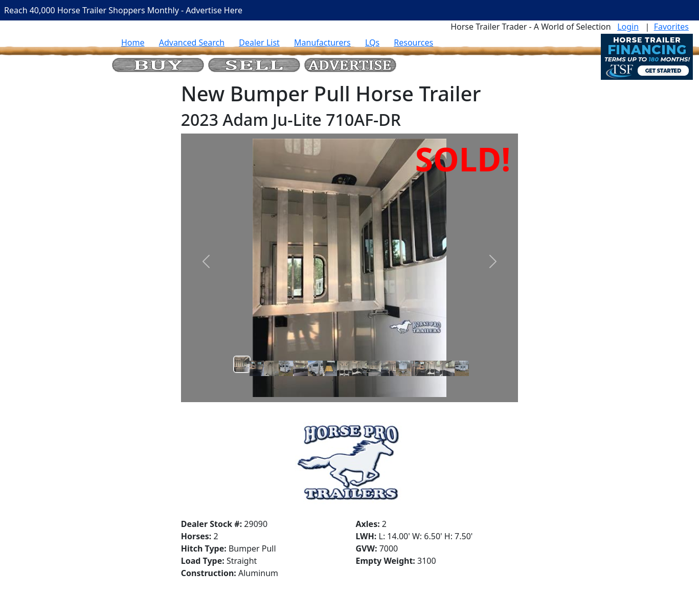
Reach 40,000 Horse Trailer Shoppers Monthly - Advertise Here (123, 10)
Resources (413, 42)
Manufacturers (322, 42)
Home (133, 42)
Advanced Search (192, 42)
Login (628, 27)
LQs (372, 42)
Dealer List (259, 42)
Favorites (671, 27)
